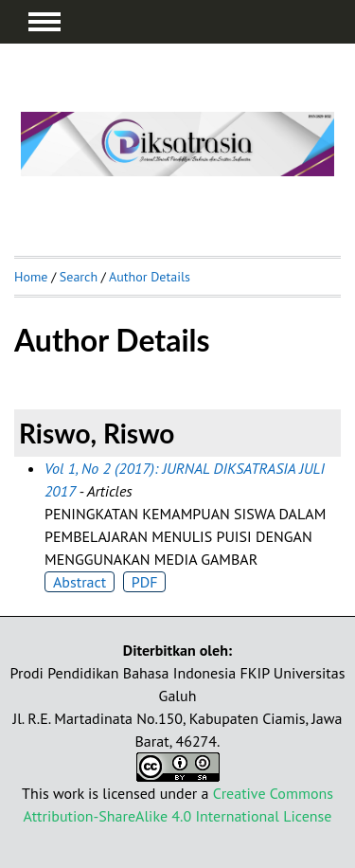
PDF (145, 582)
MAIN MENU (44, 22)
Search (79, 277)
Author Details (150, 277)
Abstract (80, 582)
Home (31, 277)
